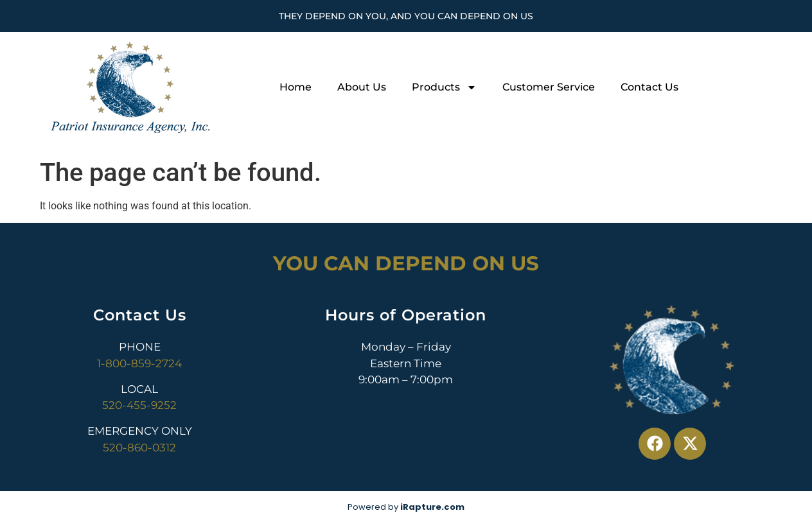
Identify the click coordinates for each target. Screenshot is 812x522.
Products (444, 87)
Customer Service (549, 87)
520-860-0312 (139, 448)
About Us (362, 87)
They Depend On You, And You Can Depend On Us (406, 16)
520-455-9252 (139, 405)
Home (296, 87)
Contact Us (649, 87)
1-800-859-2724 (139, 363)
